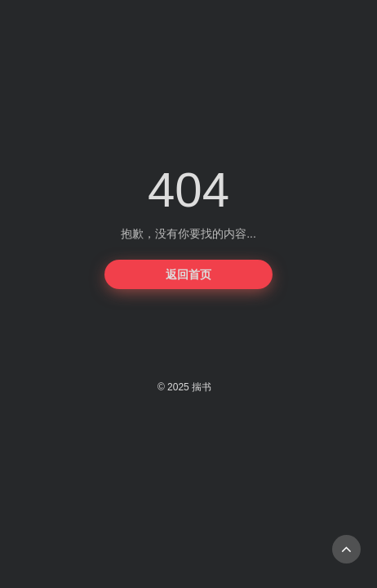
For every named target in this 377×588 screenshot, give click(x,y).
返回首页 (188, 274)
